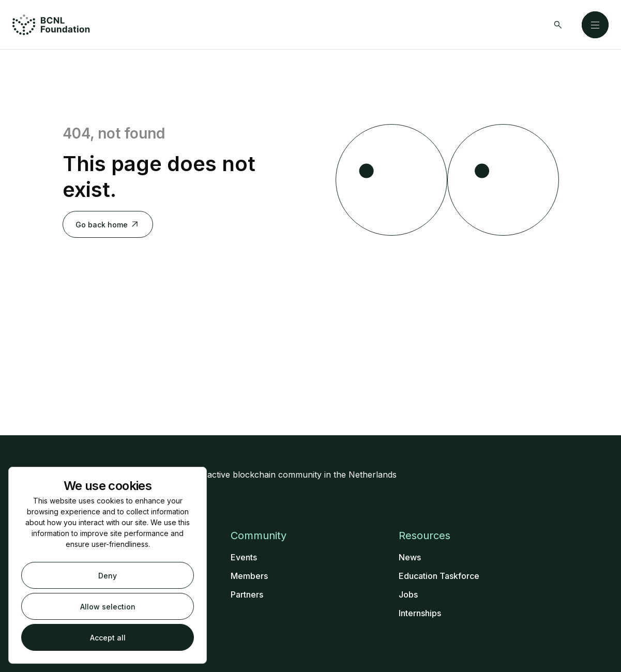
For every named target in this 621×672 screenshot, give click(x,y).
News (410, 557)
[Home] (51, 25)
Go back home (108, 224)
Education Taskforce (439, 576)
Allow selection (108, 607)
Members (249, 576)
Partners (247, 594)
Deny (108, 576)
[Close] (595, 25)
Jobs (408, 594)
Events (244, 557)
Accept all (108, 638)
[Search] (558, 25)
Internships (420, 613)
